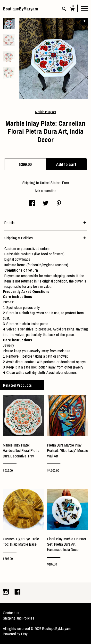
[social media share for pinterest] (59, 204)
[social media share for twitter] (45, 204)
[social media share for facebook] (32, 204)
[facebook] (17, 592)
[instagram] (6, 592)
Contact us (11, 613)
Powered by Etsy (15, 634)
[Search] (64, 10)
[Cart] (72, 10)
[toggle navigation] (84, 8)
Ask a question (45, 191)
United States (50, 183)
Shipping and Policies (19, 618)
